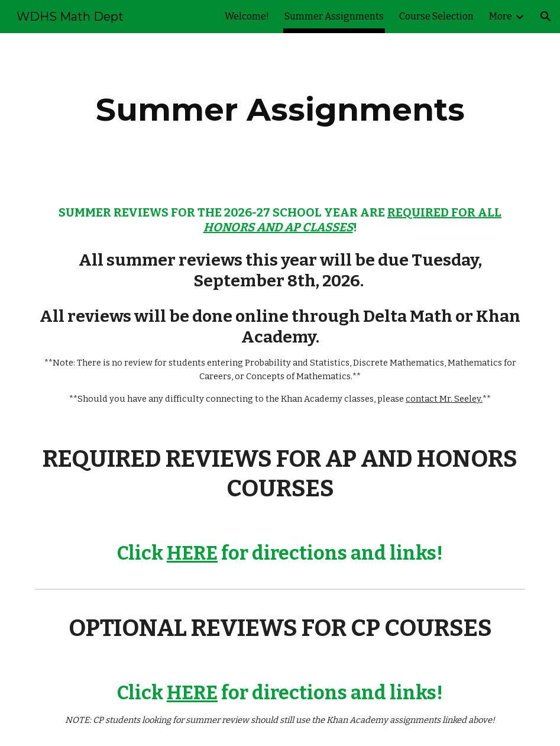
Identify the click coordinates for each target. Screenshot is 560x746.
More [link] (501, 16)
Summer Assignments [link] (334, 16)
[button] (546, 17)
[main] (280, 110)
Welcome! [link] (247, 16)
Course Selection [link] (436, 16)
